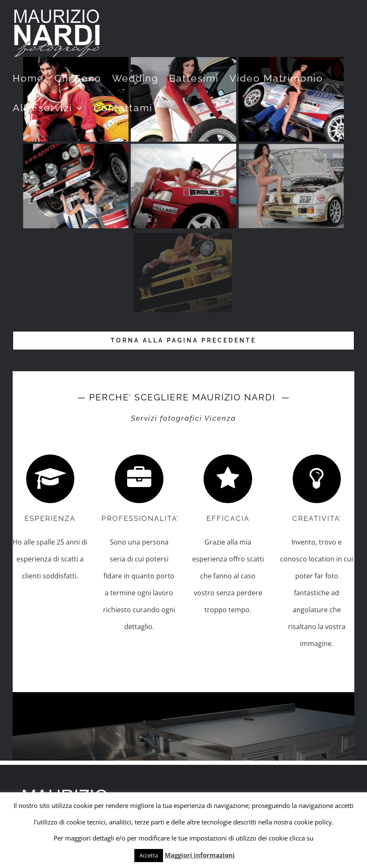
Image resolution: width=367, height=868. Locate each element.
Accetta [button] (149, 855)
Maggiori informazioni (200, 855)
